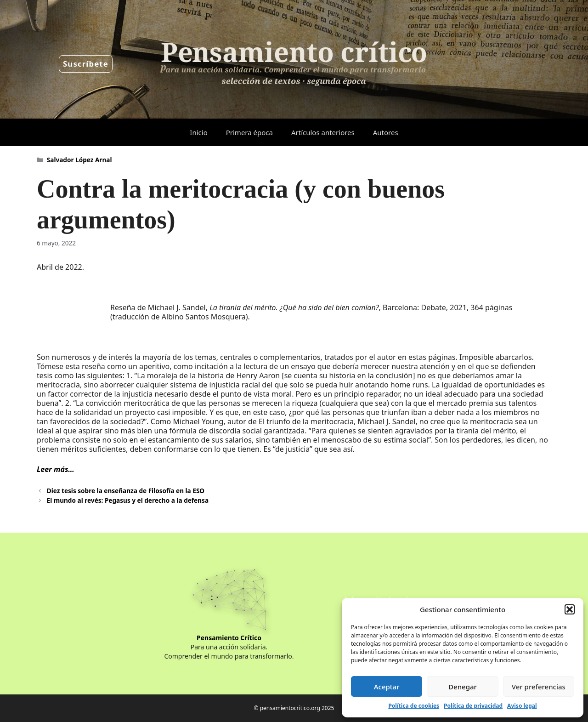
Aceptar (387, 687)
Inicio (198, 132)
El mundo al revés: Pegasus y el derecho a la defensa (128, 500)
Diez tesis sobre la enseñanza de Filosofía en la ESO (126, 491)
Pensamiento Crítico (229, 638)
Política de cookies (414, 706)
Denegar (463, 687)
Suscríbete (86, 64)
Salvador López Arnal (79, 160)
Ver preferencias (539, 687)
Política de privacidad (473, 706)
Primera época (249, 132)
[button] (570, 609)
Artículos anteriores (323, 132)
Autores (386, 132)
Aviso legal (522, 706)
